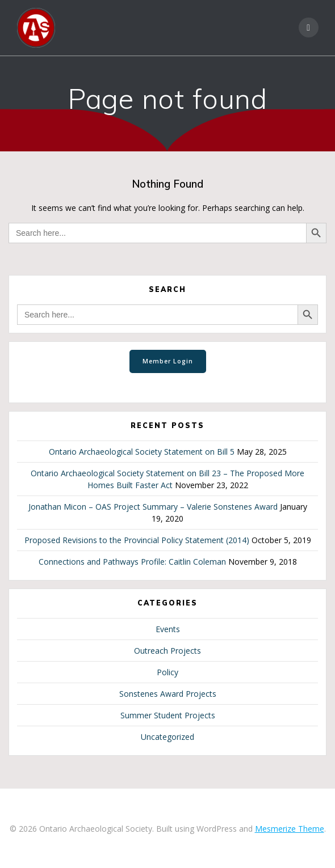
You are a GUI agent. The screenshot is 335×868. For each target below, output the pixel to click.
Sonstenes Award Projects (168, 694)
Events (168, 629)
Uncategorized (167, 737)
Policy (167, 672)
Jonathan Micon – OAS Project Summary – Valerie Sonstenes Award (153, 507)
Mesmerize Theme (290, 829)
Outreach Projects (167, 651)
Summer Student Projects (168, 715)
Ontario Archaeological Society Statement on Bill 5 (142, 452)
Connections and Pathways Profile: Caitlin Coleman (132, 562)
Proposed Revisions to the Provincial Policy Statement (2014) (137, 540)
